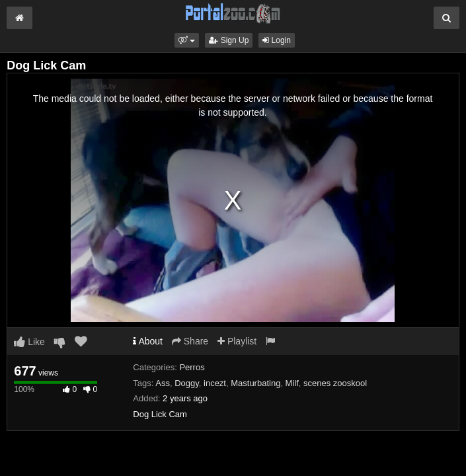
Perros (192, 367)
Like (29, 342)
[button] (187, 40)
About (148, 341)
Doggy (187, 383)
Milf (292, 383)
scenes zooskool (335, 383)
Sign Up (229, 40)
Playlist (237, 341)
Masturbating (255, 383)
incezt (215, 383)
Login (277, 40)
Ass (163, 383)
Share (190, 341)
